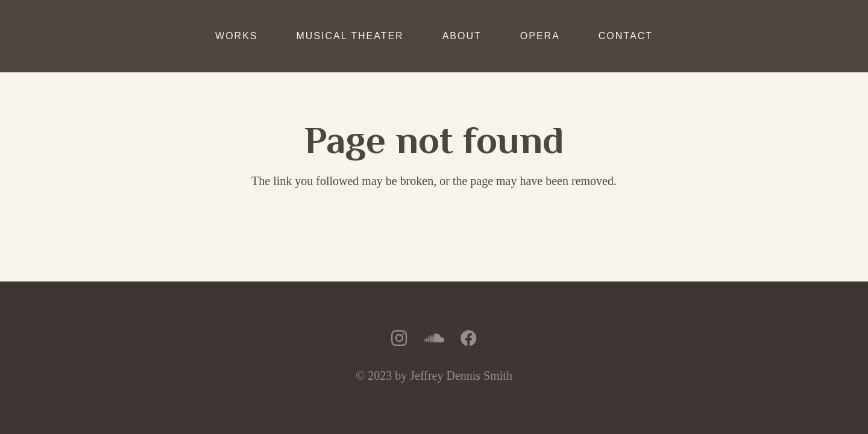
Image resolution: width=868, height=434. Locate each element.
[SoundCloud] (434, 338)
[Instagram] (399, 339)
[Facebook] (469, 338)
